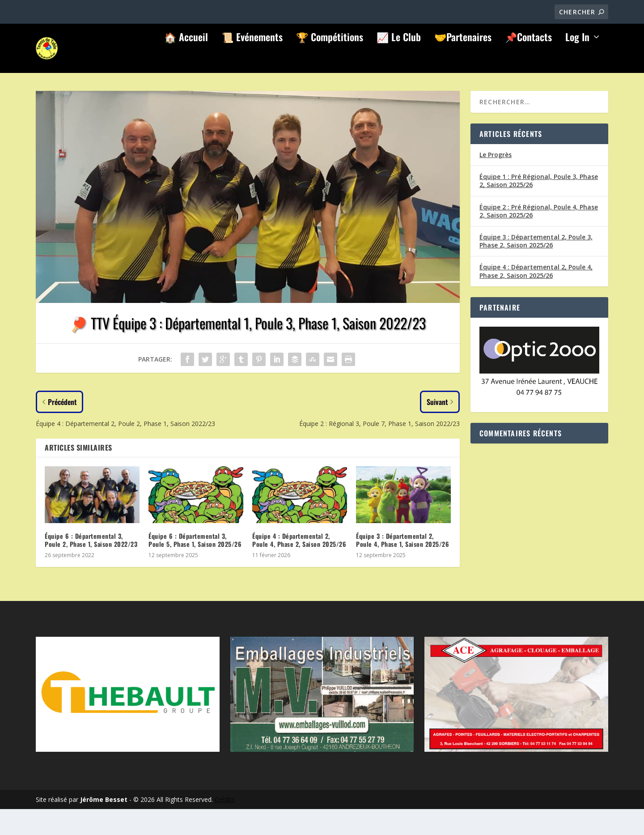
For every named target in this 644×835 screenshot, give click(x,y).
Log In (577, 64)
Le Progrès (496, 181)
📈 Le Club (399, 64)
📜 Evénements (252, 64)
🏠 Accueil (186, 64)
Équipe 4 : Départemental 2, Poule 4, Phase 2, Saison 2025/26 (299, 566)
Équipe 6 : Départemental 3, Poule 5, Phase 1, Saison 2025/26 (195, 566)
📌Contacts (528, 64)
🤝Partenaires (463, 64)
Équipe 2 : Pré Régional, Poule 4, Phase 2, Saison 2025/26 (539, 237)
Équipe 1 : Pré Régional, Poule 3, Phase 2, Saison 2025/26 (539, 207)
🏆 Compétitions (330, 64)
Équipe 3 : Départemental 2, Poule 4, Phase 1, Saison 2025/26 (402, 566)
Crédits (225, 825)
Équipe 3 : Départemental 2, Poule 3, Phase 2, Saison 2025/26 (536, 267)
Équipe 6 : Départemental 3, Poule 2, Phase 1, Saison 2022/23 (91, 566)
